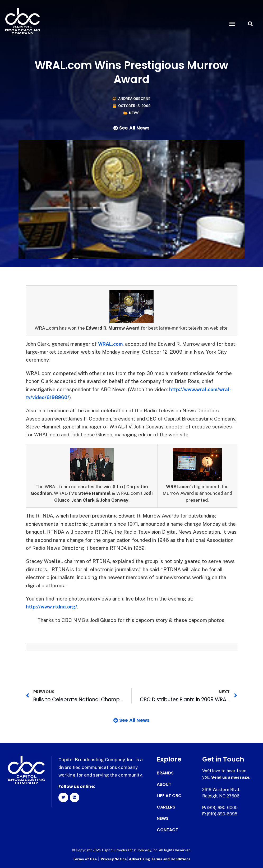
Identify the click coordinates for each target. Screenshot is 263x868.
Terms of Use (85, 859)
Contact (167, 830)
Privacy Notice (114, 859)
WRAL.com (112, 344)
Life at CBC (169, 796)
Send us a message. (232, 777)
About (164, 784)
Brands (165, 773)
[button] (232, 24)
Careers (166, 807)
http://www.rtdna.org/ (53, 607)
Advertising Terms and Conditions (160, 859)
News (134, 113)
